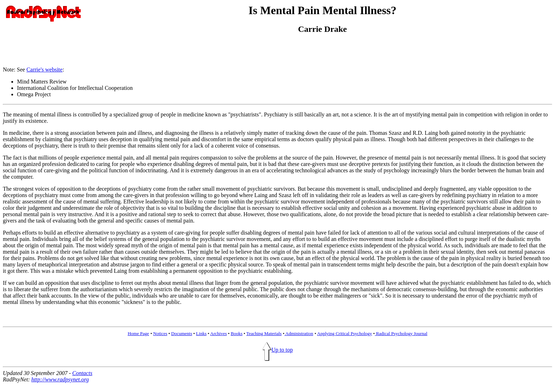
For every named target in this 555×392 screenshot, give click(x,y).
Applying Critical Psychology (345, 333)
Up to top (277, 350)
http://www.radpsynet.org (60, 379)
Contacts (82, 373)
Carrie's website (45, 70)
